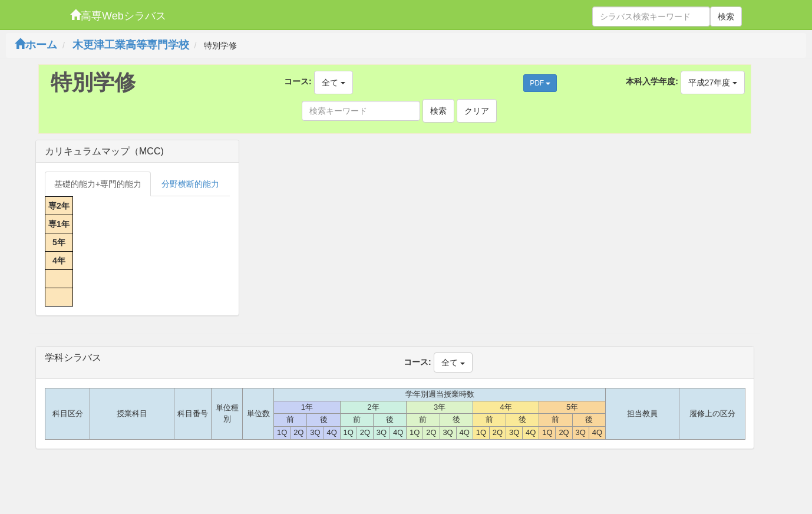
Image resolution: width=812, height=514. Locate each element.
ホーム (36, 45)
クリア (477, 111)
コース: (298, 81)
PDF (540, 83)
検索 (726, 17)
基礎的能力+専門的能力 (98, 184)
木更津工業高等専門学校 (131, 45)
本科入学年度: (652, 81)
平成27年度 (713, 83)
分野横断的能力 (190, 184)
